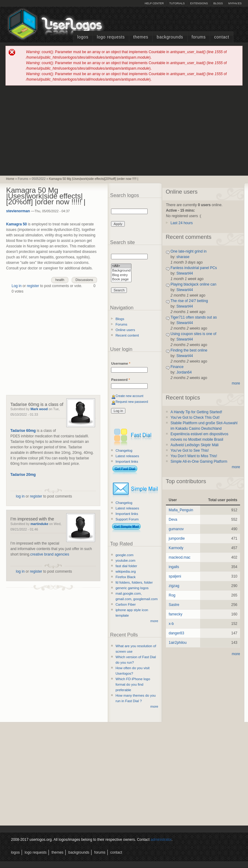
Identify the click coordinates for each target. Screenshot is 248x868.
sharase (183, 257)
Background (121, 271)
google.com (125, 555)
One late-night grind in (189, 251)
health (60, 280)
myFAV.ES (235, 3)
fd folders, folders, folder (134, 582)
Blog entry (121, 275)
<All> (121, 266)
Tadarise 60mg (23, 431)
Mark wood (39, 409)
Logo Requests (111, 37)
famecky (176, 614)
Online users (125, 330)
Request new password (132, 402)
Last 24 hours (182, 223)
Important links (127, 461)
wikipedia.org (126, 571)
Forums (199, 37)
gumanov (176, 529)
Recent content (127, 335)
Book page (121, 280)
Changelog (124, 450)
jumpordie (177, 538)
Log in (17, 286)
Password (120, 380)
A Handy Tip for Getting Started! (196, 412)
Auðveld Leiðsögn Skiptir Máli (194, 445)
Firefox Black (126, 577)
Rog (172, 595)
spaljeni (175, 576)
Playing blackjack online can (193, 284)
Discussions (84, 280)
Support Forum (127, 519)
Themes (141, 37)
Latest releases (127, 456)
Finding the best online (189, 350)
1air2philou (178, 643)
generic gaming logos (132, 588)
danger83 (176, 633)
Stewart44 (185, 273)
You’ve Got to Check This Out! (195, 418)
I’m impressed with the (32, 519)
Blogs (218, 3)
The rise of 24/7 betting (189, 301)
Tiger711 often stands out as (194, 317)
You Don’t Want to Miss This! (194, 456)
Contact (222, 37)
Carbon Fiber (126, 604)
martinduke (39, 524)
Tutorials (177, 3)
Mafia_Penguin (181, 510)
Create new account (129, 396)
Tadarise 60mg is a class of (37, 404)
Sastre (174, 605)
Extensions (199, 3)
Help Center (154, 3)
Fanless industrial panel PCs (194, 268)
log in (20, 496)
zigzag (174, 586)
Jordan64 (184, 372)
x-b (171, 624)
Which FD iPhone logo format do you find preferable (133, 684)
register (33, 286)
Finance (177, 367)
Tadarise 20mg (23, 475)
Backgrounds (170, 37)
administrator (161, 840)
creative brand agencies (50, 554)
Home (10, 179)
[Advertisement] (124, 130)
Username (121, 363)
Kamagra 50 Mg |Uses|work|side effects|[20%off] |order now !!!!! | (94, 179)
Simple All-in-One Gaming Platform (199, 461)
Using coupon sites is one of (193, 334)
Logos (83, 37)
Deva (173, 520)
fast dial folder (126, 566)
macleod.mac (180, 557)
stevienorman (18, 211)
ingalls (174, 567)
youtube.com (126, 560)
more (154, 621)
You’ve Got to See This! (190, 450)
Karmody (176, 548)
